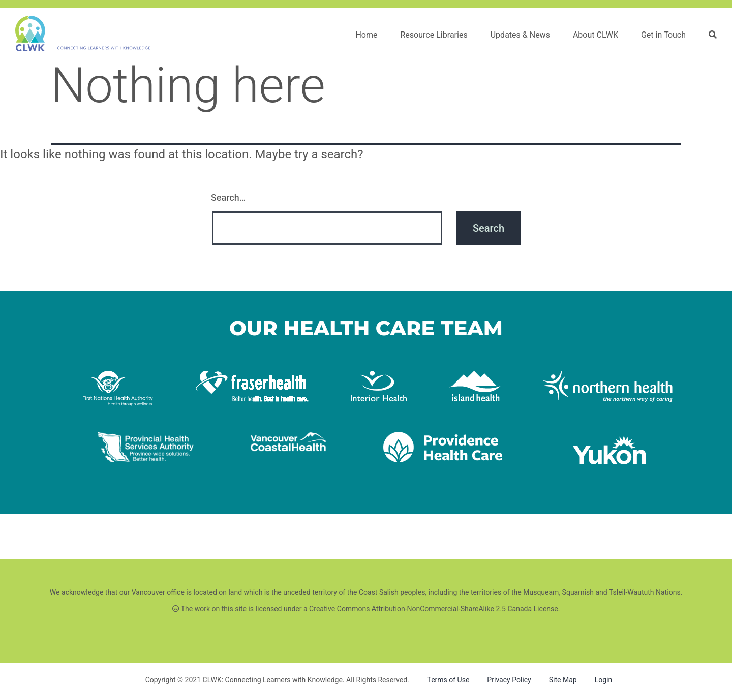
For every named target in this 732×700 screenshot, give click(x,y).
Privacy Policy (509, 680)
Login (604, 680)
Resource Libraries (434, 35)
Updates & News (520, 35)
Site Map (563, 680)
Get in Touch (663, 35)
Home (366, 35)
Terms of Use (448, 680)
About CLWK (596, 35)
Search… (228, 198)
